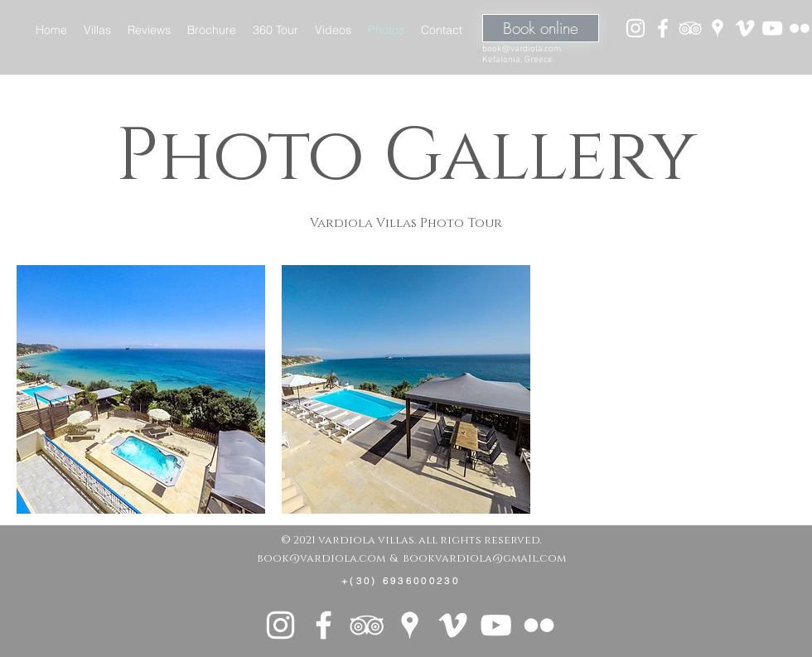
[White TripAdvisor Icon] (690, 28)
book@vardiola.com (522, 49)
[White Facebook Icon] (663, 28)
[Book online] (541, 28)
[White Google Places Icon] (718, 28)
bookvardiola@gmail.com (484, 558)
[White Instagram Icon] (636, 28)
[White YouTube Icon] (772, 28)
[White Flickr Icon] (800, 28)
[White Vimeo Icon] (745, 28)
